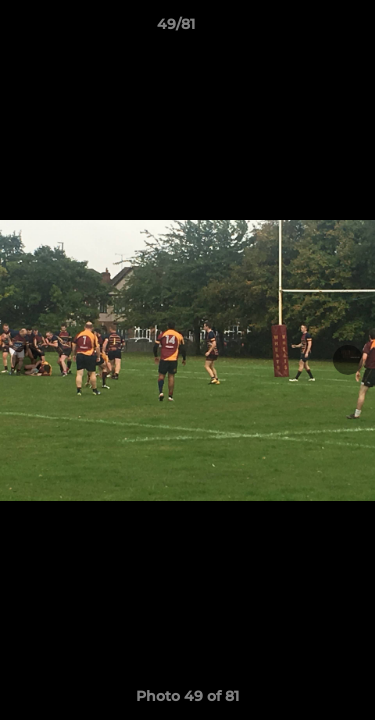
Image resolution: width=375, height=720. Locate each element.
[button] (303, 29)
